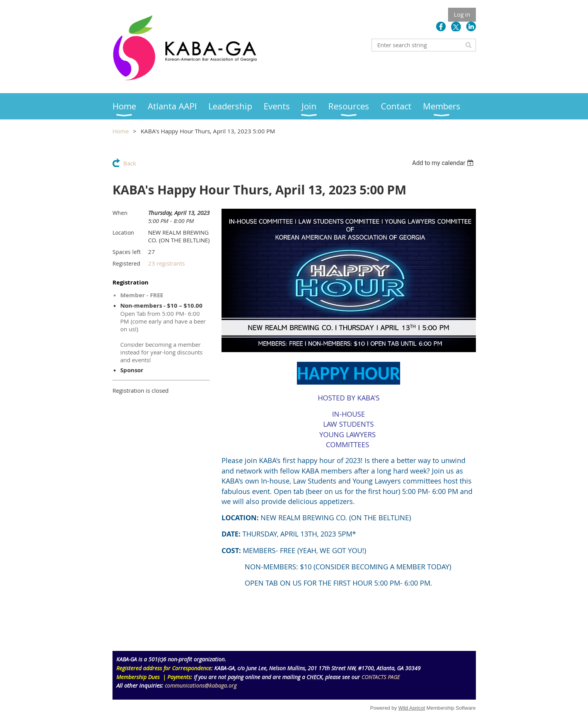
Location (123, 232)
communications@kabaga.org (201, 685)
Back (130, 163)
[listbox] (444, 163)
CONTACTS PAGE (381, 677)
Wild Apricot (412, 708)
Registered (126, 263)
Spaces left (127, 252)
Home (121, 131)
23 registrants (166, 263)
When (120, 213)
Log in (462, 14)
